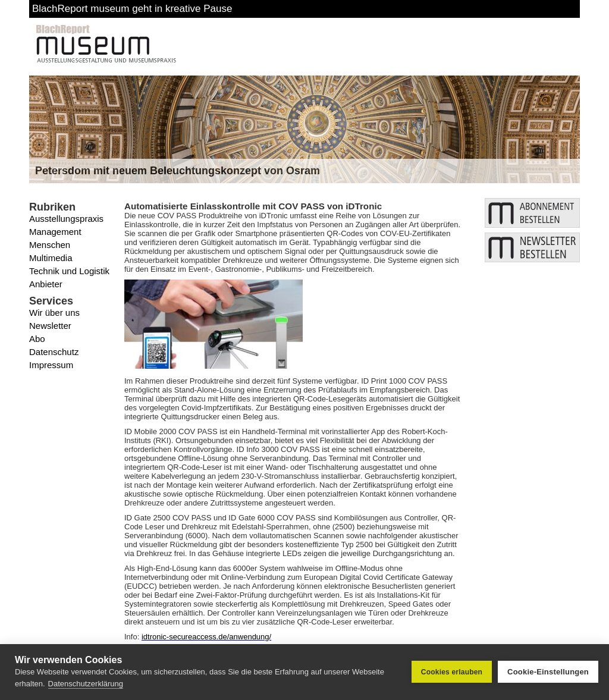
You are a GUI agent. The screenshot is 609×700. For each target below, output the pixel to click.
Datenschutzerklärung (86, 684)
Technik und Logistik (69, 271)
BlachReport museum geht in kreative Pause (132, 9)
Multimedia (51, 258)
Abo (37, 339)
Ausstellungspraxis (66, 219)
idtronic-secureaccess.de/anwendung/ (206, 637)
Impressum (51, 365)
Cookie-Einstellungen (548, 672)
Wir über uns (54, 313)
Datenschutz (54, 352)
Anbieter (46, 284)
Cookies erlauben (452, 672)
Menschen (50, 245)
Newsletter (50, 326)
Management (55, 232)
